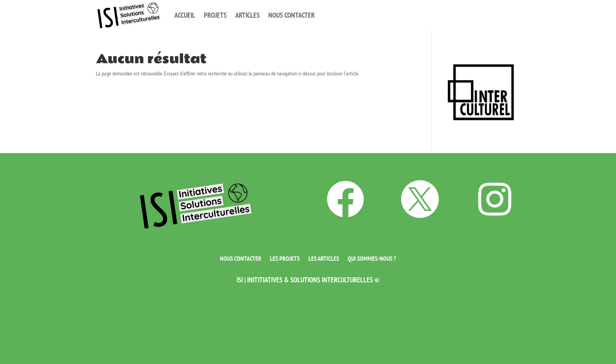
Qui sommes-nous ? (372, 258)
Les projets (285, 258)
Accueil (185, 15)
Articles (247, 15)
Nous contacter (291, 15)
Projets (215, 15)
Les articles (324, 258)
